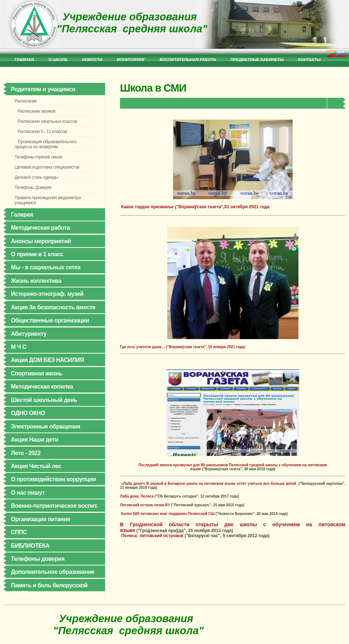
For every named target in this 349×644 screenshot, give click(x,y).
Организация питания (41, 519)
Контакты (309, 60)
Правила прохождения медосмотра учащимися (48, 200)
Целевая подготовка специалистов (47, 167)
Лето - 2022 (26, 453)
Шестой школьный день (44, 400)
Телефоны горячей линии (38, 157)
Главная (24, 60)
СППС (19, 532)
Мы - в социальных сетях (46, 267)
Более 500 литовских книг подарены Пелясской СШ (168, 514)
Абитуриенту (29, 334)
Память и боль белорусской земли (49, 589)
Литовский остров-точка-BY (145, 505)
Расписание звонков (35, 111)
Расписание (26, 101)
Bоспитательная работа (188, 60)
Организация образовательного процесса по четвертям (46, 144)
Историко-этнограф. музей (47, 294)
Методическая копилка (42, 387)
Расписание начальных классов (46, 121)
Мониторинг (131, 60)
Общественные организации (50, 320)
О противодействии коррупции (53, 479)
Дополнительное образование (53, 572)
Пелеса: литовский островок (152, 536)
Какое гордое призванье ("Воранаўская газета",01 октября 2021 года (206, 164)
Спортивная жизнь (37, 373)
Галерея (22, 215)
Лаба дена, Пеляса (137, 496)
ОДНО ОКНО (28, 413)
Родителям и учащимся (43, 89)
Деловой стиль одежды (36, 177)
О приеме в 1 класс (37, 254)
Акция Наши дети (35, 440)
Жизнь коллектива (36, 281)
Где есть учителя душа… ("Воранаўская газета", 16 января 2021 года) (183, 347)
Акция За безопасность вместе (53, 307)
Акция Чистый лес (36, 466)
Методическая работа (40, 228)
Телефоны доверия (38, 559)
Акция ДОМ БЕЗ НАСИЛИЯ (47, 360)
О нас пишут (28, 493)
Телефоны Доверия (33, 188)
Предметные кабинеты (257, 60)
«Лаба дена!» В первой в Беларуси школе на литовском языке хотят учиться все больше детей (209, 484)
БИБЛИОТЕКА (30, 546)
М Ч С (19, 347)
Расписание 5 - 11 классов (41, 132)
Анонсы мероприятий (41, 241)
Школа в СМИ (153, 88)
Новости (92, 60)
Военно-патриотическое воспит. (54, 506)
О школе (58, 60)
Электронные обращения (46, 426)
